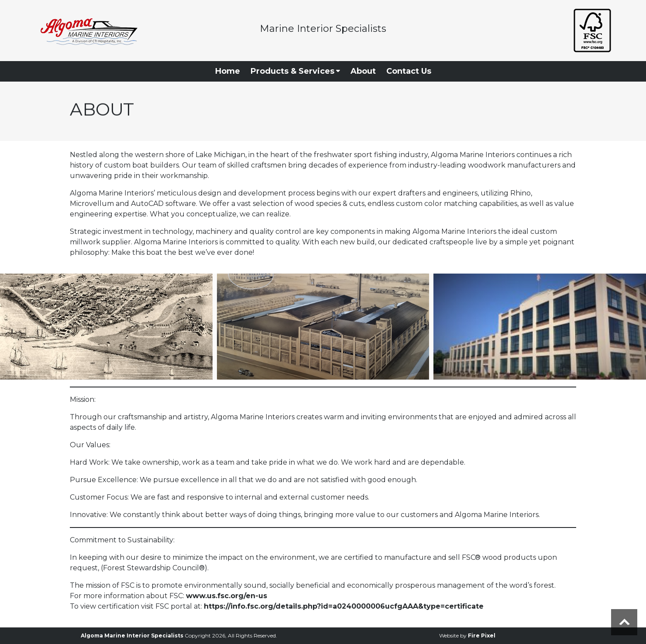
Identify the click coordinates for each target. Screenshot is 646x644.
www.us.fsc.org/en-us (227, 596)
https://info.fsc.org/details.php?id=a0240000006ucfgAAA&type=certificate (344, 606)
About (363, 71)
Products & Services (295, 71)
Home (228, 71)
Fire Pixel (482, 635)
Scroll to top (624, 622)
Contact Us (409, 71)
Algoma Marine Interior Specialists (132, 635)
